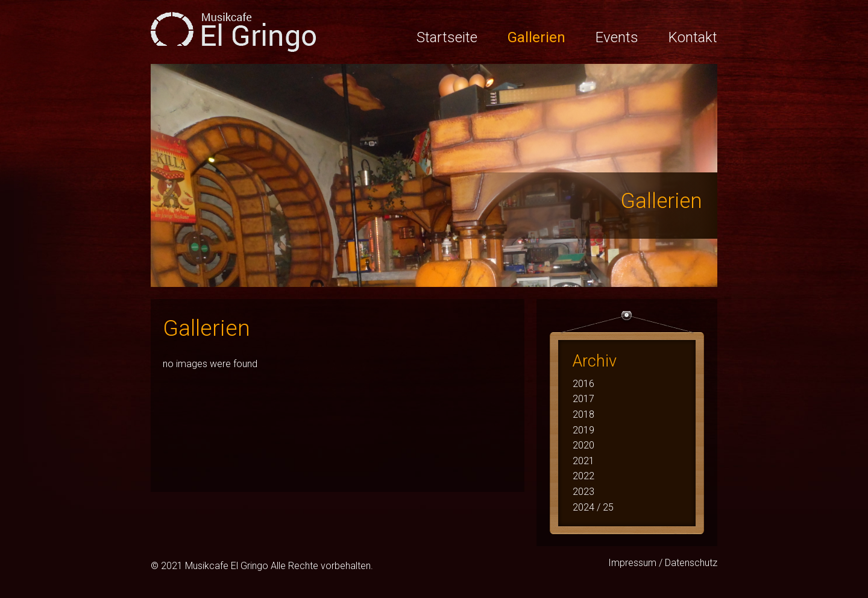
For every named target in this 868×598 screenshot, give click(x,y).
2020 (583, 445)
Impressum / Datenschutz (663, 563)
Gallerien (536, 37)
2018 (583, 414)
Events (617, 37)
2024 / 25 (593, 507)
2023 (583, 492)
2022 (583, 476)
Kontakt (693, 37)
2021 (583, 461)
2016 (583, 384)
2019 (583, 430)
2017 (583, 399)
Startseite (447, 37)
